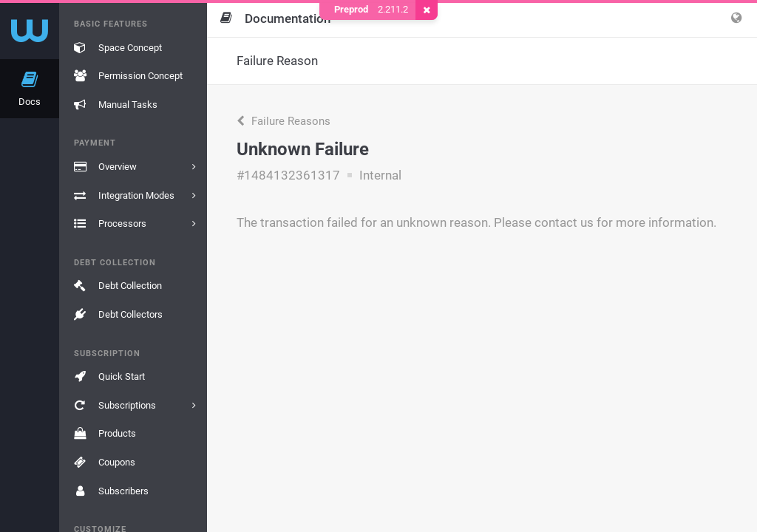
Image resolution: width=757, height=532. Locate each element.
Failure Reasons (284, 121)
